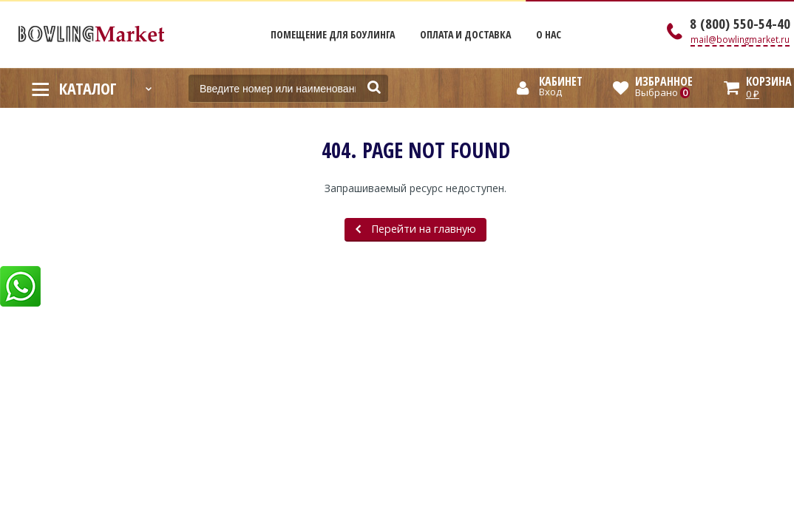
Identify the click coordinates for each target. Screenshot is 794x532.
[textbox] (288, 89)
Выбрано (662, 92)
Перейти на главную (416, 229)
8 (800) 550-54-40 (740, 24)
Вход (550, 92)
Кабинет (561, 81)
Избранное (664, 81)
